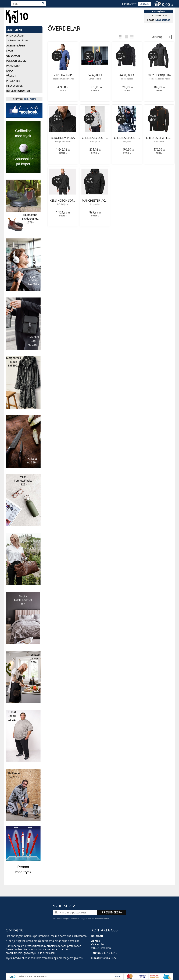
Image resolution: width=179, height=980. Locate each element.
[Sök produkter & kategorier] (28, 4)
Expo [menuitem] (10, 71)
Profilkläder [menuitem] (15, 36)
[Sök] (43, 4)
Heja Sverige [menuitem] (14, 86)
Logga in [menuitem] (145, 4)
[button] (121, 37)
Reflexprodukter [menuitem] (18, 91)
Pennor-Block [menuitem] (16, 61)
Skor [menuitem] (10, 51)
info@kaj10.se (162, 20)
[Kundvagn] (163, 5)
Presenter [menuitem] (13, 81)
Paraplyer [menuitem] (13, 66)
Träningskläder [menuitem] (17, 40)
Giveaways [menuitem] (13, 56)
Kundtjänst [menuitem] (128, 4)
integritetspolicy (102, 914)
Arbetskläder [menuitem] (16, 46)
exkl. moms (30, 99)
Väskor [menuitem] (11, 76)
